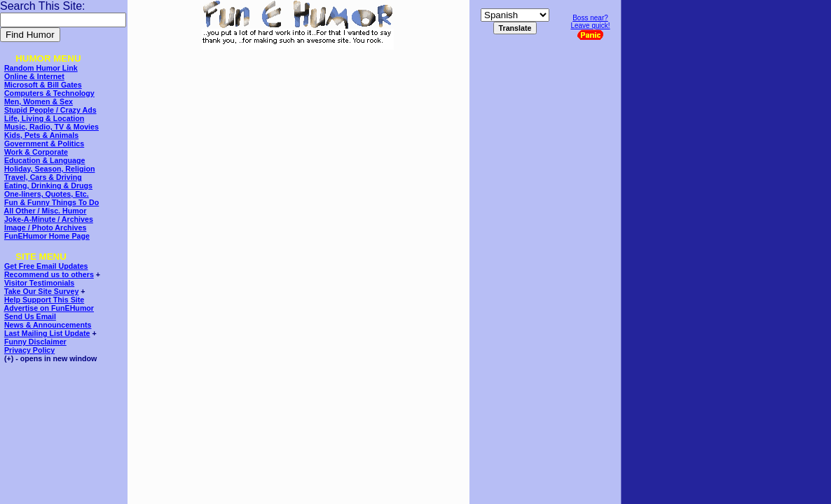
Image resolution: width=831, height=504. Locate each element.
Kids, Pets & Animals (41, 135)
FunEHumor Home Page (47, 236)
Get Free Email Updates (46, 266)
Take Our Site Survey (41, 291)
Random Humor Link (41, 68)
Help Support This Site (44, 300)
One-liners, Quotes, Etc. (47, 194)
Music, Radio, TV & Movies (51, 127)
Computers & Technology (49, 93)
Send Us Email (30, 316)
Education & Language (44, 160)
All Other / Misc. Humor (46, 211)
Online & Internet (34, 76)
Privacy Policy (29, 350)
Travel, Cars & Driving (43, 177)
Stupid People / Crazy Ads (50, 110)
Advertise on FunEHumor (49, 308)
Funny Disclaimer (35, 342)
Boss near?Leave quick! (590, 27)
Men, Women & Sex (39, 101)
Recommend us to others (49, 274)
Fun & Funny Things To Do (51, 202)
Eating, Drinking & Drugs (48, 185)
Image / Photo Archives (45, 227)
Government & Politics (44, 143)
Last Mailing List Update (47, 333)
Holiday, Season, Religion (49, 169)
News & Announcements (48, 325)
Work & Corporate (36, 152)
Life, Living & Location (44, 118)
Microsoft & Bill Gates (43, 85)
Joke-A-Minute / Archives (49, 219)
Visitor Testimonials (39, 283)
